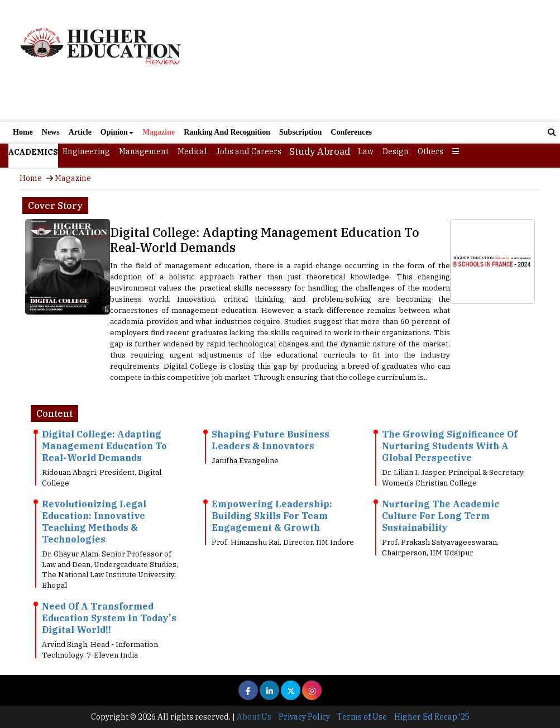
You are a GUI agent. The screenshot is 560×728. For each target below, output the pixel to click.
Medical (192, 151)
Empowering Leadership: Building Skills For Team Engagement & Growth (272, 516)
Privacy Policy (304, 717)
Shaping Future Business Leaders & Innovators (271, 440)
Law (366, 151)
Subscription (300, 132)
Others (430, 151)
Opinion (117, 132)
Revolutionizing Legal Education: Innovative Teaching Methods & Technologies (94, 522)
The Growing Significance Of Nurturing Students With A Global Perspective (450, 446)
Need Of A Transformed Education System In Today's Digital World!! (109, 618)
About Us (254, 717)
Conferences (351, 132)
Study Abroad (320, 151)
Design (396, 151)
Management (144, 151)
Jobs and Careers (249, 151)
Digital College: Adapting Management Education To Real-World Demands (265, 240)
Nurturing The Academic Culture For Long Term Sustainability (441, 516)
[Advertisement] (368, 61)
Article (80, 132)
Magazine (159, 132)
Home (23, 132)
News (51, 132)
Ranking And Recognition (227, 132)
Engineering (86, 151)
